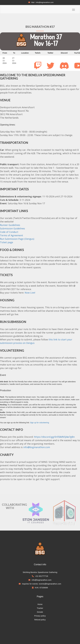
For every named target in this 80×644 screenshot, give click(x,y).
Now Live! (30, 293)
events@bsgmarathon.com (50, 584)
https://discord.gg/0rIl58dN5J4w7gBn (54, 437)
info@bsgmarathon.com (37, 447)
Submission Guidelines (12, 228)
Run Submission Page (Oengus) (17, 239)
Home (40, 604)
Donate (40, 612)
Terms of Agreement (12, 235)
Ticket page (7, 242)
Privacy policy (40, 616)
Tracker (40, 608)
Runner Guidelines (10, 225)
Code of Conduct (9, 232)
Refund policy (40, 620)
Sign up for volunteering (39, 423)
